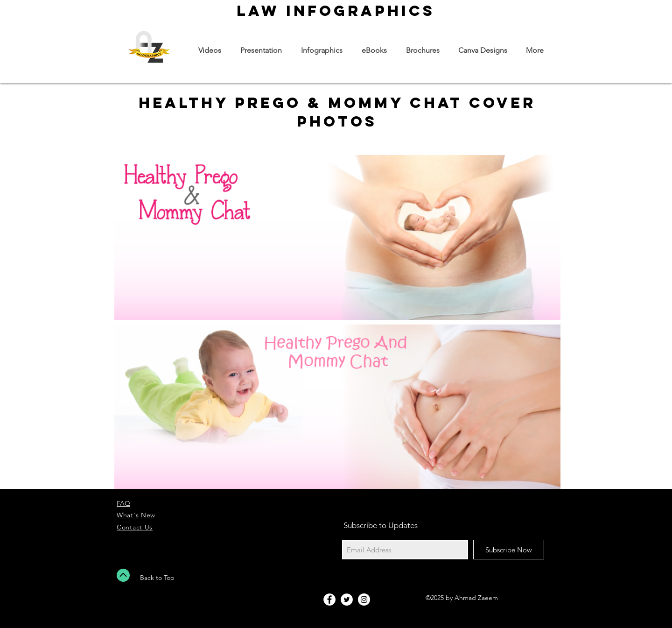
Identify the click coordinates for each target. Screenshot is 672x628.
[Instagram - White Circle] (364, 600)
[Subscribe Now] (509, 550)
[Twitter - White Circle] (347, 600)
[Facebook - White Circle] (329, 600)
